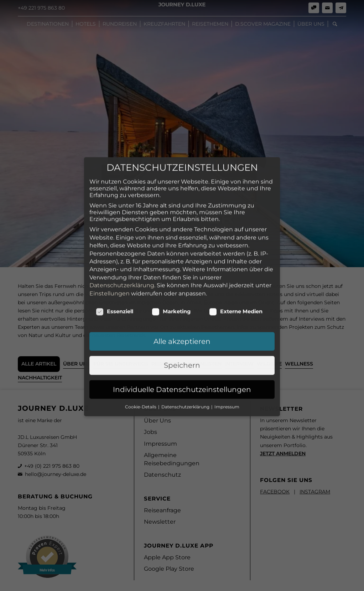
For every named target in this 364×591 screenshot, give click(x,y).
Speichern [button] (182, 327)
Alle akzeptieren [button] (182, 303)
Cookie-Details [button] (141, 369)
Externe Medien (236, 273)
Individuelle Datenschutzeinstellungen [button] (182, 351)
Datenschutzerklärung (122, 247)
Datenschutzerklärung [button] (186, 369)
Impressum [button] (227, 369)
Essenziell (115, 273)
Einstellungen (110, 255)
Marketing (171, 273)
